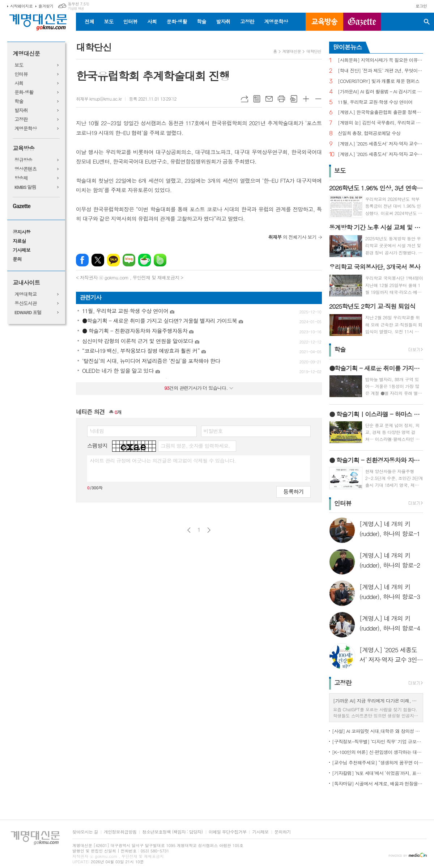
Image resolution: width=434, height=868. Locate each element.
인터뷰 (130, 21)
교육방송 (324, 22)
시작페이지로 (21, 6)
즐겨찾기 (46, 6)
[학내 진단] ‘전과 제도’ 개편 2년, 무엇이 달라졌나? (380, 71)
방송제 (21, 178)
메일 (269, 99)
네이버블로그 (129, 260)
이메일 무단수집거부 (228, 832)
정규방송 (23, 160)
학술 (201, 21)
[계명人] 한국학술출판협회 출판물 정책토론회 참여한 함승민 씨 (380, 112)
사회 (152, 21)
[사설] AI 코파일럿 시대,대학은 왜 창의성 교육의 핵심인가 (378, 731)
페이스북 (82, 260)
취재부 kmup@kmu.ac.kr (99, 99)
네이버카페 (144, 260)
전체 (89, 21)
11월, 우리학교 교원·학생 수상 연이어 (375, 102)
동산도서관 (25, 304)
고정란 (247, 21)
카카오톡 (113, 260)
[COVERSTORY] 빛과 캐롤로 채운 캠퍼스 (379, 81)
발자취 (223, 21)
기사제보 (22, 250)
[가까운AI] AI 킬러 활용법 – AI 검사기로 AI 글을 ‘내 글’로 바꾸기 (380, 92)
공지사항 (22, 232)
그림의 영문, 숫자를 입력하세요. (195, 446)
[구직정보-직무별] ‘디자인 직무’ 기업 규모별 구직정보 (378, 741)
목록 (257, 99)
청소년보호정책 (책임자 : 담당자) (172, 832)
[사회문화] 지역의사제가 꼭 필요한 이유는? (380, 60)
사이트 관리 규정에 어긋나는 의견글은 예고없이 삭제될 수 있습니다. (163, 460)
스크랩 (294, 99)
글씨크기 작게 (318, 99)
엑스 (98, 260)
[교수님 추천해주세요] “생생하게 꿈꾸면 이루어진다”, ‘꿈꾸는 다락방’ (378, 762)
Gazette (22, 206)
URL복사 (244, 99)
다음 (209, 530)
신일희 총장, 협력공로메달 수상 (369, 133)
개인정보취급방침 (120, 832)
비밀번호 (213, 431)
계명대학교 (25, 294)
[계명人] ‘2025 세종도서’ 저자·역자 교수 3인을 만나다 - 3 (380, 144)
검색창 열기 (427, 22)
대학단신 (314, 51)
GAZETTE (362, 22)
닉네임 (97, 431)
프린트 (281, 99)
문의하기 (283, 832)
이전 (189, 530)
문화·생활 (176, 21)
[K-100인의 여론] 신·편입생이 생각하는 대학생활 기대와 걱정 (378, 752)
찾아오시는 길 (85, 832)
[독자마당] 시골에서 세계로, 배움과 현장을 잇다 (378, 783)
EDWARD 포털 (28, 313)
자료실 (19, 241)
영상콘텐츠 (25, 169)
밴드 (160, 260)
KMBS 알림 (25, 187)
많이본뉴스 (348, 47)
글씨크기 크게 (306, 99)
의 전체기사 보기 (292, 237)
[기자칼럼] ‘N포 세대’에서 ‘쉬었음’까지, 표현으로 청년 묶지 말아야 (378, 773)
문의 (17, 259)
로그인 (421, 6)
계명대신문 (26, 54)
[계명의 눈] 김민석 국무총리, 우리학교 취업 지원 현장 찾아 (380, 123)
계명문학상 (276, 21)
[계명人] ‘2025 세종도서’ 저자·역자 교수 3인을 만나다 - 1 (380, 154)
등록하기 (293, 491)
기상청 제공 (76, 9)
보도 (109, 21)
